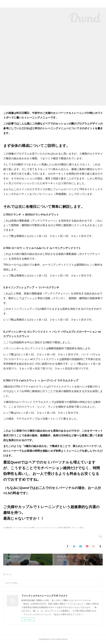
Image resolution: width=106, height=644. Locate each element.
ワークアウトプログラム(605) (24, 528)
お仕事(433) (8, 528)
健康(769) (67, 528)
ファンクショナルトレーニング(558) (49, 528)
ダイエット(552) (77, 528)
